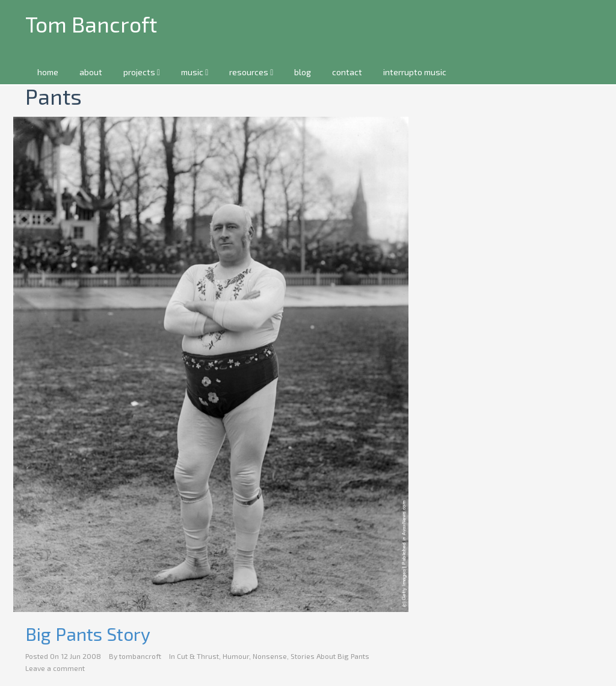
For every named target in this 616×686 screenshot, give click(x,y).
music (195, 72)
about (91, 72)
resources (251, 72)
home (48, 72)
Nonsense (270, 656)
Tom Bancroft (91, 24)
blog (303, 72)
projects (142, 72)
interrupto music (415, 72)
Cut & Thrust (198, 656)
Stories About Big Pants (330, 656)
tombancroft (140, 656)
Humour (236, 656)
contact (347, 72)
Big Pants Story (88, 634)
